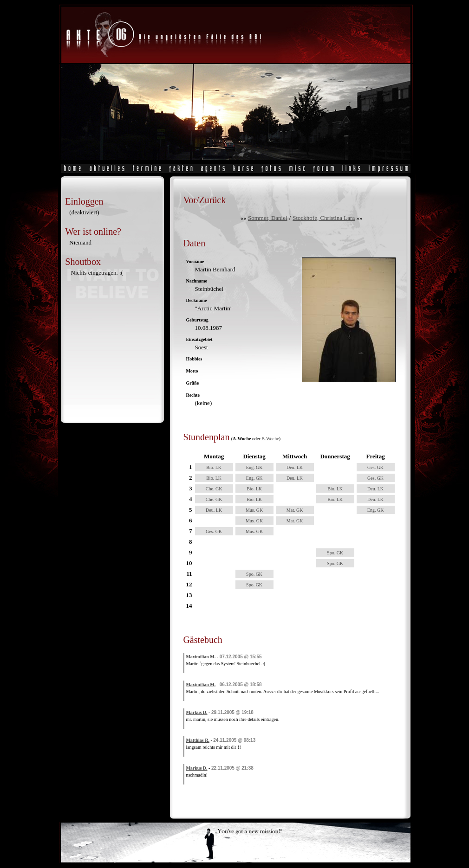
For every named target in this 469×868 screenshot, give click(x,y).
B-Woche (270, 439)
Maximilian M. (201, 657)
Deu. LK (295, 467)
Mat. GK (295, 510)
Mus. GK (254, 510)
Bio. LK (214, 467)
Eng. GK (254, 467)
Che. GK (214, 489)
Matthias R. (198, 740)
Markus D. (196, 712)
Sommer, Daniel (268, 218)
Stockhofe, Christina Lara (324, 218)
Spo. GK (335, 553)
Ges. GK (375, 467)
